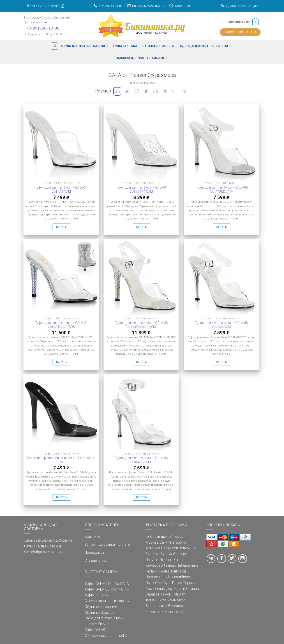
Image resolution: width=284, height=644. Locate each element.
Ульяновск (176, 600)
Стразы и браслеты (158, 46)
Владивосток (156, 606)
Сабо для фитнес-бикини (105, 618)
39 (156, 91)
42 (184, 91)
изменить (62, 17)
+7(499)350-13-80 (42, 28)
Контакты (92, 537)
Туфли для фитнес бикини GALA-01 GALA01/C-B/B (61, 460)
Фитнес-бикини (97, 624)
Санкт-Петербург (173, 542)
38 (146, 91)
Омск (150, 583)
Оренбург (163, 583)
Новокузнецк (156, 577)
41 (175, 91)
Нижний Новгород (171, 571)
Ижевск (166, 560)
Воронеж (176, 606)
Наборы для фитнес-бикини (142, 58)
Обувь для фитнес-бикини (84, 46)
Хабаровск (178, 554)
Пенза (177, 583)
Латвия (30, 546)
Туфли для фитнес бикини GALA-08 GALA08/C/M (221, 325)
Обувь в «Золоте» (99, 613)
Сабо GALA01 (96, 630)
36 (127, 91)
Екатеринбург (157, 554)
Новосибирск (180, 577)
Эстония (54, 546)
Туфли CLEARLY (97, 595)
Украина (66, 540)
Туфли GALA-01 (97, 584)
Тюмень (152, 600)
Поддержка (94, 553)
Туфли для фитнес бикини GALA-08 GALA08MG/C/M (221, 190)
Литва (41, 546)
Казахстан (32, 540)
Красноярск (174, 612)
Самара (193, 589)
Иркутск (152, 560)
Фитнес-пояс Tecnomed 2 (106, 636)
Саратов (153, 594)
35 (117, 91)
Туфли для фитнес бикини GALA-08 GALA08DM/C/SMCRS (141, 325)
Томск (166, 594)
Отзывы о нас (96, 560)
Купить (61, 227)
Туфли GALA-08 (97, 589)
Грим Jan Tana (125, 46)
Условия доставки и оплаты (107, 544)
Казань (179, 560)
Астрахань (154, 548)
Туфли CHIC (120, 589)
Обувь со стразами (101, 607)
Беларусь (50, 540)
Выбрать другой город (164, 537)
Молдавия (56, 552)
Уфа (163, 600)
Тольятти (179, 594)
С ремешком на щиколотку (107, 601)
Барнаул (171, 548)
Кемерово (154, 565)
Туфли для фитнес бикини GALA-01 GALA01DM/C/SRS (61, 325)
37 (137, 91)
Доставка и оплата (45, 6)
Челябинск (187, 548)
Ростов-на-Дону (159, 589)
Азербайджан (35, 552)
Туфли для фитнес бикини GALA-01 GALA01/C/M (61, 190)
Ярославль (155, 612)
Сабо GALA (120, 584)
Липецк (170, 565)
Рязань (179, 589)
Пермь (188, 583)
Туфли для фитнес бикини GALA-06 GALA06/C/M (141, 460)
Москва (48, 17)
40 (165, 91)
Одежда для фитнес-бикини (205, 46)
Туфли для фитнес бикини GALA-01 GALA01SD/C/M (141, 190)
